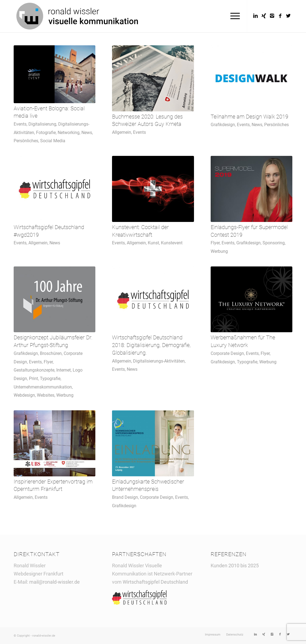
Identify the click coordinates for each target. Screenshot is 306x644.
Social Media (53, 141)
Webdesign (24, 395)
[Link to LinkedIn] (255, 16)
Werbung (219, 251)
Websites (46, 395)
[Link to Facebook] (280, 16)
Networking (69, 133)
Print (33, 379)
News (87, 133)
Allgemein (122, 132)
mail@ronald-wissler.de (55, 582)
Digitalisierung (42, 124)
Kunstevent (172, 243)
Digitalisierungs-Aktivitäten (159, 361)
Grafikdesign (223, 125)
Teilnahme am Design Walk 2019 (249, 117)
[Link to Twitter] (288, 16)
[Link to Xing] (264, 16)
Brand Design (125, 497)
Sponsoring (274, 243)
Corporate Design (227, 353)
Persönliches (26, 141)
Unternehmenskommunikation (43, 387)
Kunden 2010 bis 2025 (235, 566)
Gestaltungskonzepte (34, 370)
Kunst (153, 243)
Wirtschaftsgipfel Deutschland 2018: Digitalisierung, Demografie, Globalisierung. (151, 345)
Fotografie (46, 133)
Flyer (215, 243)
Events (20, 124)
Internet (64, 370)
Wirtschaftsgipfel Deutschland (156, 582)
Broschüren (51, 353)
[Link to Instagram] (272, 16)
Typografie (50, 379)
